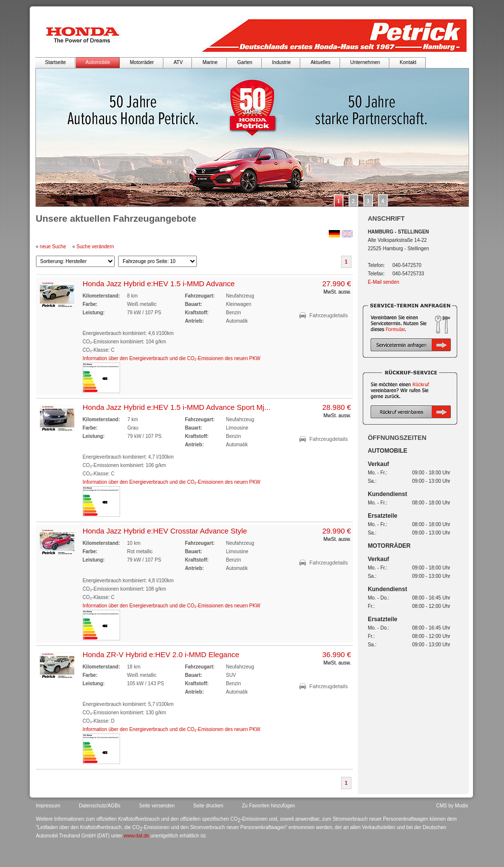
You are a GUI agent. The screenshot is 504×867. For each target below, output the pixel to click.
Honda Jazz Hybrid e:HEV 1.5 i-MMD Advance (159, 283)
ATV (178, 62)
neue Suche (53, 247)
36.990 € (337, 654)
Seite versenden (157, 806)
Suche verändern (95, 247)
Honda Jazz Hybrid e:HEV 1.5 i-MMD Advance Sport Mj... (177, 407)
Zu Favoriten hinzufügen (269, 806)
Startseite (56, 62)
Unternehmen (365, 62)
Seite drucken (208, 806)
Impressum (48, 806)
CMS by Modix (452, 806)
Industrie (282, 62)
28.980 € (337, 407)
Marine (210, 62)
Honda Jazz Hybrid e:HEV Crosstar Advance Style (165, 531)
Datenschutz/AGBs (99, 806)
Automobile (98, 62)
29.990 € (337, 531)
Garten (245, 62)
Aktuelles (321, 62)
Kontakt (408, 62)
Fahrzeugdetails (328, 315)
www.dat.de (136, 836)
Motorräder (142, 62)
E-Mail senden (383, 282)
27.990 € (337, 283)
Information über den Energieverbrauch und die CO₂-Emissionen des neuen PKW (172, 358)
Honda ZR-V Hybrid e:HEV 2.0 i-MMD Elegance (161, 654)
